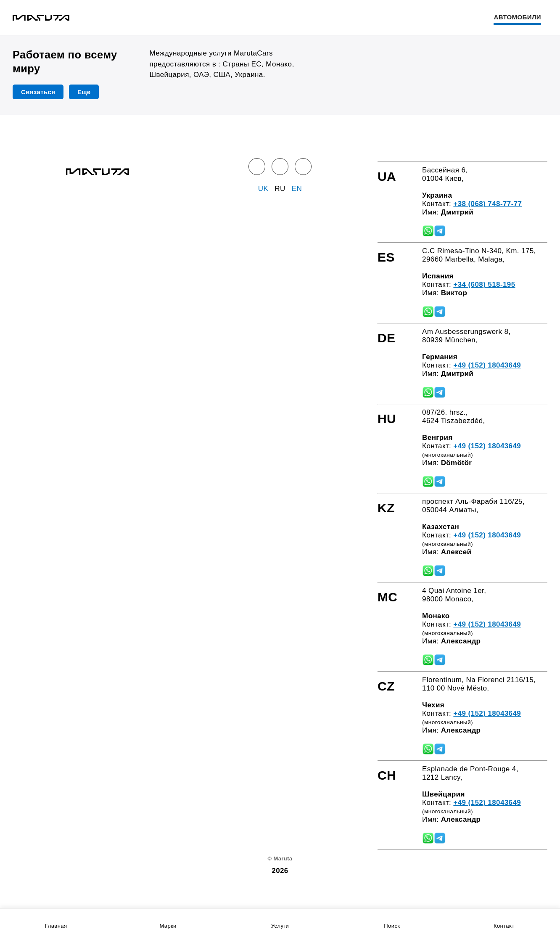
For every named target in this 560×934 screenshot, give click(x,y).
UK (263, 189)
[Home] (41, 17)
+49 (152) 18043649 (487, 365)
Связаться (38, 92)
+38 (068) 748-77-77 (487, 204)
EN (297, 189)
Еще (84, 92)
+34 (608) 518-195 (484, 284)
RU (280, 189)
